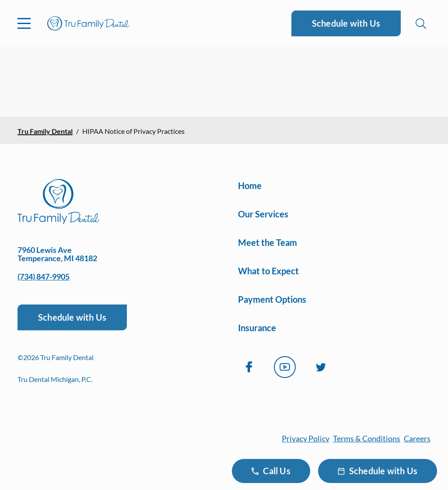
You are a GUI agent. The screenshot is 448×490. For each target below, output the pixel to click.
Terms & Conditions (367, 438)
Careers (417, 438)
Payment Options (272, 299)
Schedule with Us (346, 23)
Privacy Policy (306, 438)
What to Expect (268, 271)
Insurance (257, 328)
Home (250, 185)
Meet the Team (268, 242)
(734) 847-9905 (44, 276)
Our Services (263, 214)
